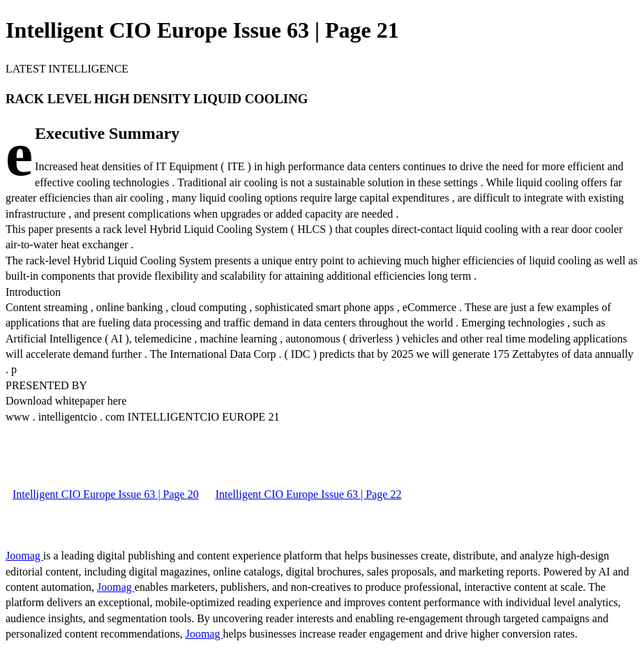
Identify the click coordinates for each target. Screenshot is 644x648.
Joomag (24, 556)
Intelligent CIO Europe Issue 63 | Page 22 (309, 494)
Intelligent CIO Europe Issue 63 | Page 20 (106, 494)
